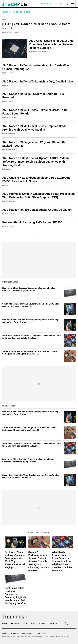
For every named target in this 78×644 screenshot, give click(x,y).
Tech (4, 20)
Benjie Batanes (9, 201)
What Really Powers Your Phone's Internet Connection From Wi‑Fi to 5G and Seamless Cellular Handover (62, 561)
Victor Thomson (10, 214)
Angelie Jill (8, 85)
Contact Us (15, 633)
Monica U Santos (10, 73)
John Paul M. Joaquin (12, 32)
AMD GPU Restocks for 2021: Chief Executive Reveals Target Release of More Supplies (52, 44)
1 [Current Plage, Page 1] (39, 235)
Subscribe (46, 4)
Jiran (6, 185)
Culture (53, 623)
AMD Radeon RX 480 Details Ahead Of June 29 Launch (37, 210)
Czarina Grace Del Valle (39, 52)
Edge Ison (8, 169)
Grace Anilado (9, 101)
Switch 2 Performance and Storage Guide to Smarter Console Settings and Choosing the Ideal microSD (39, 561)
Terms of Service (28, 633)
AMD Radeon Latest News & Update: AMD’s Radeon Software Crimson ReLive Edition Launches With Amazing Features (36, 162)
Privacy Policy (41, 633)
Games (42, 623)
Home (5, 623)
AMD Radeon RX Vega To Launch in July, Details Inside (38, 82)
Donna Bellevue (10, 133)
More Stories (10, 406)
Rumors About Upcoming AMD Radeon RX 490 (32, 222)
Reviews (15, 623)
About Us (6, 633)
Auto (33, 623)
